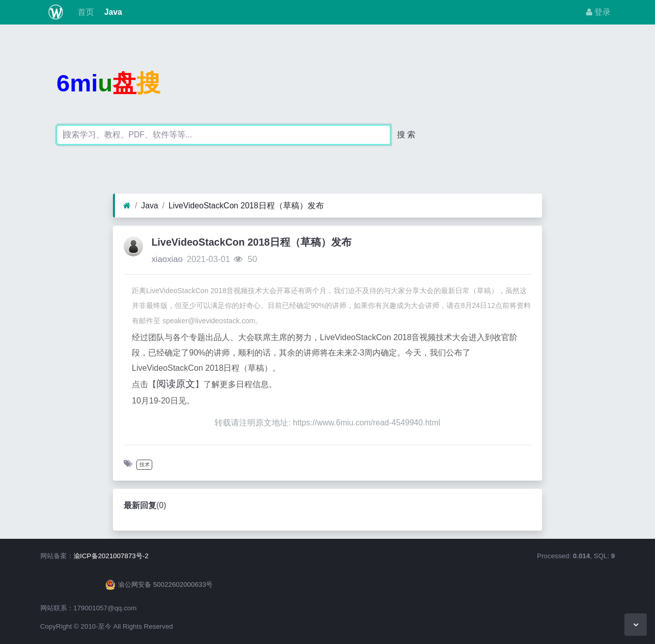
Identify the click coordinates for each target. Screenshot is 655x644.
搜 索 (406, 135)
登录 (598, 12)
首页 (84, 12)
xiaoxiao (167, 259)
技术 (145, 464)
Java (112, 12)
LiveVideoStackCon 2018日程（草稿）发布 (246, 206)
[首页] (127, 206)
